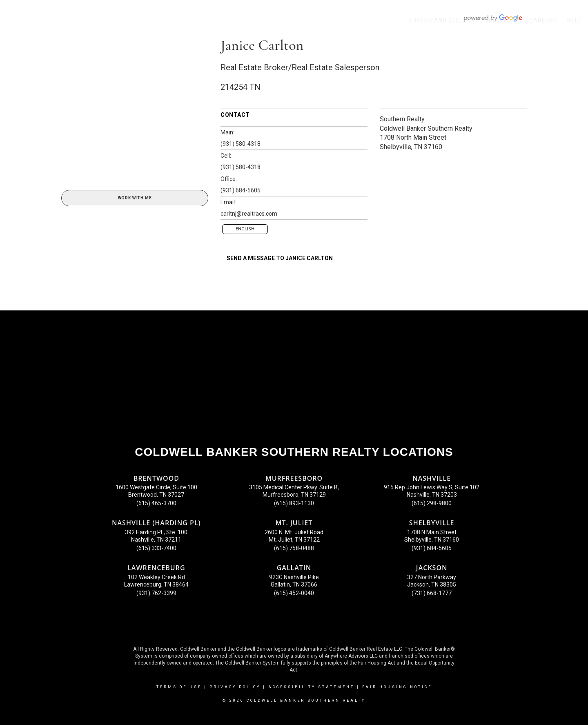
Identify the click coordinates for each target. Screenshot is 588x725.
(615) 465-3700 (156, 503)
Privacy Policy (235, 687)
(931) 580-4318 (241, 144)
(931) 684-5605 (241, 190)
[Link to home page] (10, 20)
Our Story (502, 20)
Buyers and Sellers (441, 20)
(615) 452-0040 (294, 593)
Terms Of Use (179, 687)
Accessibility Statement (311, 687)
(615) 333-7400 (156, 548)
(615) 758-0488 (294, 548)
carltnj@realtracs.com (249, 214)
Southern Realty (402, 119)
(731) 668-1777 (432, 593)
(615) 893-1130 (294, 503)
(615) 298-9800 (432, 503)
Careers (543, 20)
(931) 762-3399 (156, 593)
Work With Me (135, 198)
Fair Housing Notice (397, 687)
